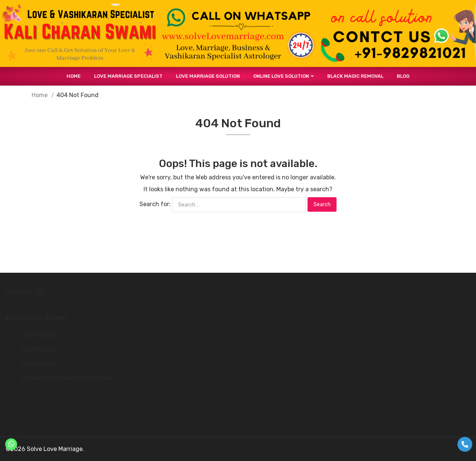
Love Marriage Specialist (128, 76)
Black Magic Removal (355, 76)
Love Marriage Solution (208, 76)
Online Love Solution (281, 76)
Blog (403, 76)
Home (74, 76)
